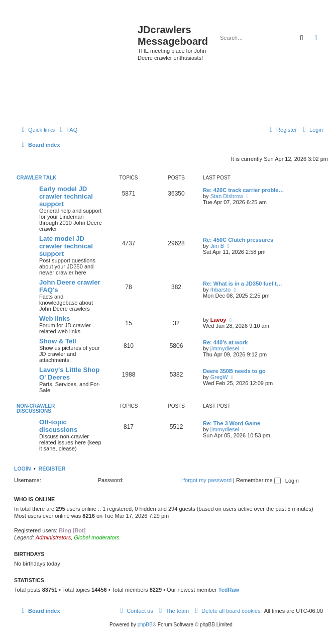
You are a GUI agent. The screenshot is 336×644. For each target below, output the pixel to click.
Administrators (53, 537)
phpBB (145, 625)
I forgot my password (206, 480)
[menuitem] (67, 130)
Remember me (258, 480)
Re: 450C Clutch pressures (238, 240)
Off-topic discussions (58, 426)
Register (52, 469)
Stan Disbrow (227, 196)
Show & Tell (58, 341)
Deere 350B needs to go (234, 371)
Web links (54, 318)
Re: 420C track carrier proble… (243, 190)
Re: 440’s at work (225, 342)
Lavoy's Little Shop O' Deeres (69, 374)
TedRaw (229, 590)
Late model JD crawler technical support (66, 246)
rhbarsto (220, 290)
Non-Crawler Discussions (36, 408)
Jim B (217, 246)
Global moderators (97, 537)
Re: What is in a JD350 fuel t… (243, 284)
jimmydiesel (225, 348)
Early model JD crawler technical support (66, 196)
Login (22, 469)
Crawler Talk (36, 178)
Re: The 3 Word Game (232, 423)
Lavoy (218, 320)
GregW (219, 377)
